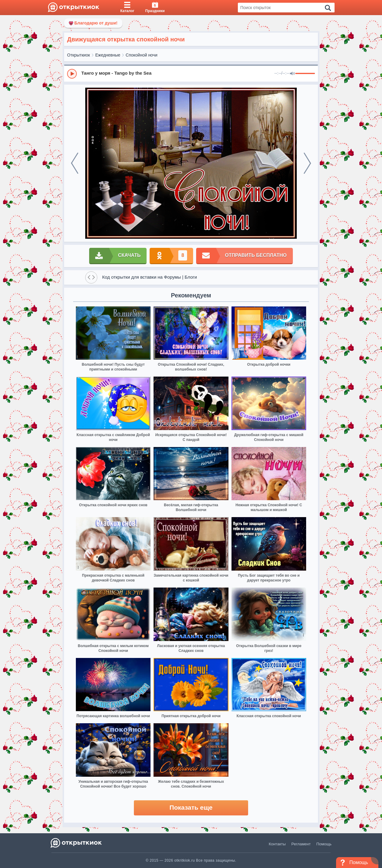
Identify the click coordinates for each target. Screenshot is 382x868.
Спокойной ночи (142, 55)
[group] (191, 73)
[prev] (75, 163)
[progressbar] (305, 74)
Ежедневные (108, 55)
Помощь (324, 844)
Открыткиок (79, 55)
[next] (307, 163)
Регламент (301, 844)
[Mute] (292, 74)
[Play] (72, 74)
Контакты (277, 844)
